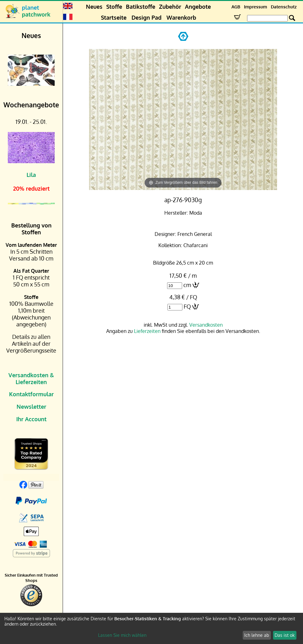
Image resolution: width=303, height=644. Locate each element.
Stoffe (114, 7)
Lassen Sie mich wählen (122, 635)
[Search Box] (267, 18)
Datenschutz (284, 7)
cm (187, 285)
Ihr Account (31, 419)
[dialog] (151, 628)
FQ (187, 306)
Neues (94, 7)
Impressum (256, 7)
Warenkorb (181, 17)
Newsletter (31, 407)
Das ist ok (285, 635)
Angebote (198, 7)
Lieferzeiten (147, 331)
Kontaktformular (31, 394)
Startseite (114, 17)
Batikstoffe (141, 7)
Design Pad (147, 17)
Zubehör (170, 7)
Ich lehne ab (257, 635)
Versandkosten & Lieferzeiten (31, 378)
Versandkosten (206, 325)
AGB (236, 7)
